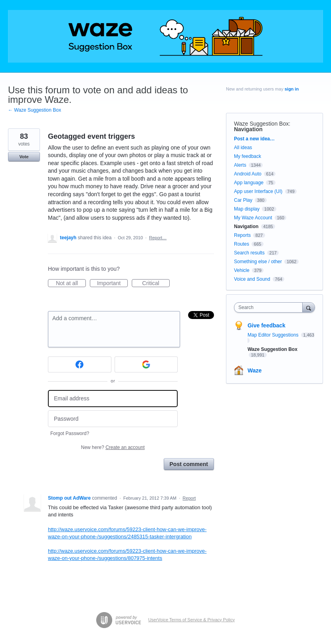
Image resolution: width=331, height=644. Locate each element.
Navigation (248, 129)
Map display (247, 209)
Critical (156, 284)
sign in (292, 89)
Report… (158, 238)
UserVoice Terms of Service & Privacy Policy (191, 620)
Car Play (243, 200)
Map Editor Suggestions (274, 335)
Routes (242, 244)
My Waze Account (253, 218)
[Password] (113, 419)
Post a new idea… (254, 139)
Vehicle (242, 270)
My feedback (248, 156)
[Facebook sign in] (80, 364)
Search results (249, 253)
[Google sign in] (146, 364)
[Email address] (113, 399)
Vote (24, 157)
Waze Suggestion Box (261, 124)
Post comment (189, 464)
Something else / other (258, 262)
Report (189, 498)
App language (249, 183)
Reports (242, 235)
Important (112, 284)
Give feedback (267, 325)
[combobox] (270, 307)
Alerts (240, 165)
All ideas (243, 148)
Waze (255, 370)
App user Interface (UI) (258, 191)
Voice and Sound (252, 279)
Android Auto (248, 174)
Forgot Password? (70, 433)
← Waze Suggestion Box (35, 110)
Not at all (71, 284)
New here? (113, 447)
